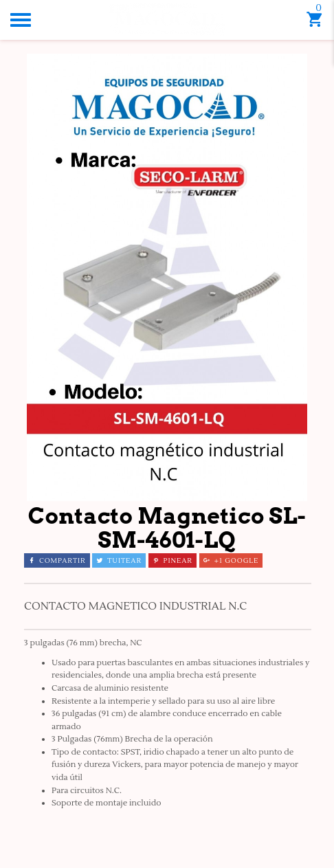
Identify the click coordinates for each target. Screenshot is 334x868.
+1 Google (231, 560)
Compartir (57, 560)
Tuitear (119, 560)
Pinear (172, 560)
